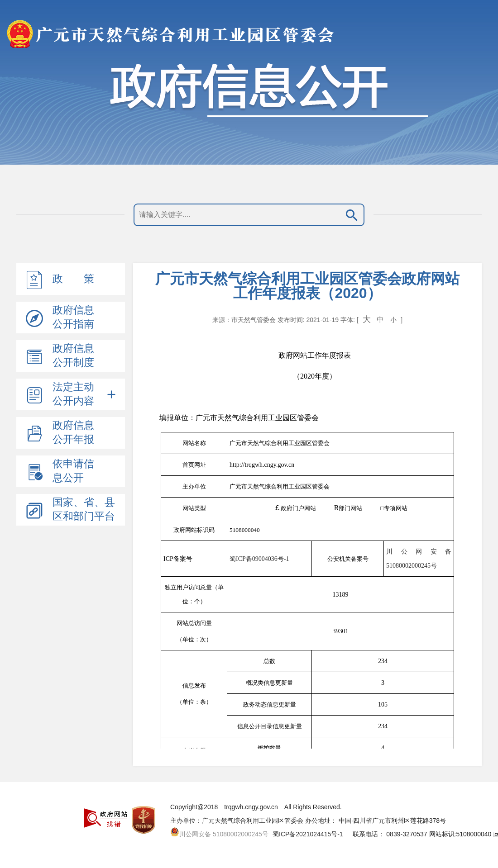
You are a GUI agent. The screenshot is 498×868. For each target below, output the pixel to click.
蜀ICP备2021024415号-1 (308, 834)
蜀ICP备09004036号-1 (259, 559)
